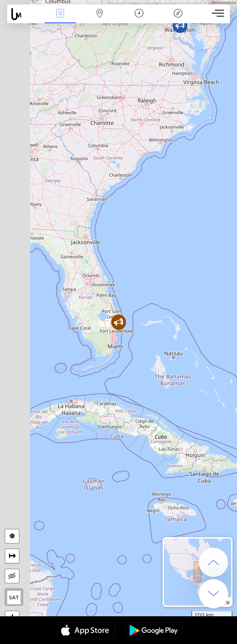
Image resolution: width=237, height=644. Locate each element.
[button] (180, 25)
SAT (14, 597)
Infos (60, 14)
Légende (178, 14)
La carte (99, 14)
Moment (139, 14)
